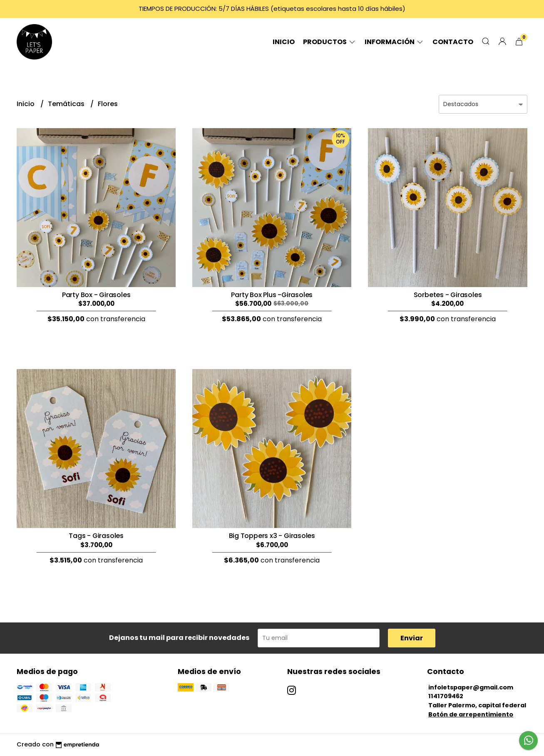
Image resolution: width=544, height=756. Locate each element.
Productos (330, 42)
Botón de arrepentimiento (471, 714)
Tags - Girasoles (96, 536)
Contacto (453, 42)
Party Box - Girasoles (96, 295)
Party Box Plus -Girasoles (272, 295)
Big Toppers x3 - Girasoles (272, 536)
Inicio (284, 42)
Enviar (412, 638)
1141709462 (446, 696)
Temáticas (67, 104)
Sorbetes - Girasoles (448, 295)
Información (394, 42)
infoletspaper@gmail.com (471, 687)
